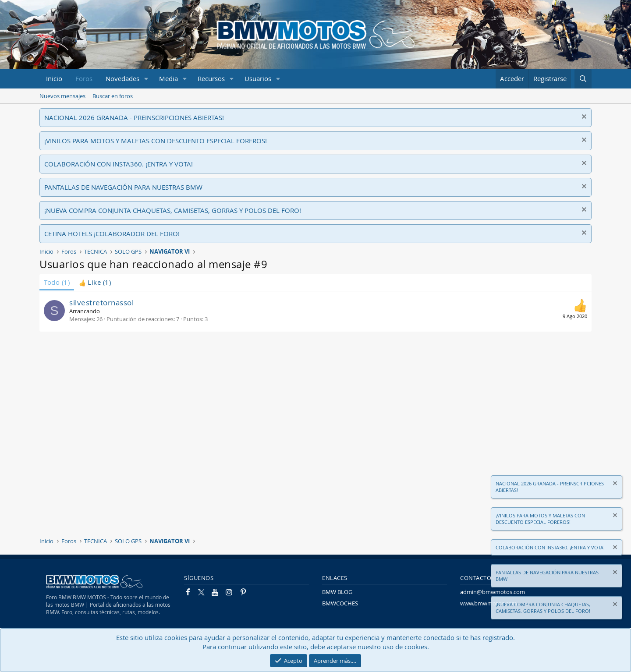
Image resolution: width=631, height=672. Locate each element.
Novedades (122, 78)
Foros (84, 78)
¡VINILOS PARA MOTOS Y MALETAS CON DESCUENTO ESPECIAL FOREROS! (156, 141)
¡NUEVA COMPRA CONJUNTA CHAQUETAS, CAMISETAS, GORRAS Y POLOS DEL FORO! (173, 210)
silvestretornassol (101, 302)
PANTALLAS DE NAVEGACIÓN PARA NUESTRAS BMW (123, 187)
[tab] (95, 283)
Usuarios (258, 78)
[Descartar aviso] (583, 118)
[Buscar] (583, 79)
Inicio (54, 78)
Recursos (211, 78)
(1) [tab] (57, 282)
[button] (146, 79)
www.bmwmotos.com (489, 603)
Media (168, 78)
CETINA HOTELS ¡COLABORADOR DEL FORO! (112, 233)
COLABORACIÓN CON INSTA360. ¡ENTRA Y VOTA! (119, 164)
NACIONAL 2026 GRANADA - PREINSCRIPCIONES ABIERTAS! (134, 117)
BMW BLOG (337, 592)
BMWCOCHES (340, 603)
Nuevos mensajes (62, 96)
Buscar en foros (113, 96)
